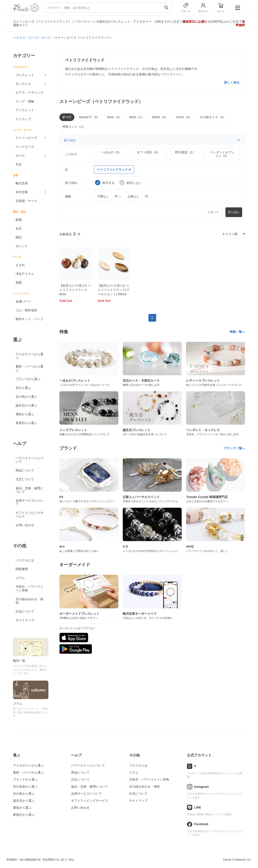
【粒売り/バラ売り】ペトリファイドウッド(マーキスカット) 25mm (114, 290)
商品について (25, 470)
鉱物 (19, 220)
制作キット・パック (29, 319)
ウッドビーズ (25, 147)
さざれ (20, 265)
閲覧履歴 (22, 569)
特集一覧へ (237, 332)
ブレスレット (25, 75)
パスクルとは (25, 560)
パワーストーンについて (29, 460)
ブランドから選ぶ (28, 379)
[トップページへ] (26, 11)
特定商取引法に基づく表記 (59, 860)
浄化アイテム (25, 274)
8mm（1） (137, 117)
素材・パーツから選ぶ (29, 368)
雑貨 (19, 283)
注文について (25, 479)
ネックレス (23, 84)
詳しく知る (232, 82)
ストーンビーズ (26, 138)
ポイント (22, 246)
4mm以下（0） (89, 117)
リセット (213, 212)
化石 (19, 228)
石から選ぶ (23, 388)
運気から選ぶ (25, 414)
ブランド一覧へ (234, 448)
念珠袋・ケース (26, 201)
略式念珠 (22, 183)
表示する (105, 183)
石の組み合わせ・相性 (29, 601)
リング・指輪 (25, 101)
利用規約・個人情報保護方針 (24, 860)
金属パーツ (23, 301)
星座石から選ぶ (26, 423)
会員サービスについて (29, 502)
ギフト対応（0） (148, 152)
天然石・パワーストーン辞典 (29, 588)
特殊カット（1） (74, 127)
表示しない (131, 183)
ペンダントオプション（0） (222, 154)
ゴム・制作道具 (26, 310)
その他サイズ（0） (213, 117)
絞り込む (152, 140)
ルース (20, 156)
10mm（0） (160, 117)
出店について (25, 611)
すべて (67, 117)
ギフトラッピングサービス (29, 515)
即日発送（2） (185, 152)
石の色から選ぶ (26, 397)
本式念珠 (22, 192)
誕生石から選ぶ (26, 405)
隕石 (19, 237)
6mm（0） (115, 117)
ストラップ (23, 119)
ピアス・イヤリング (29, 92)
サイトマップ (25, 620)
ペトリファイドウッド (114, 170)
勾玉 (19, 164)
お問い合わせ (25, 525)
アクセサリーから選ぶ (29, 356)
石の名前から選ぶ (25, 786)
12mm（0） (184, 117)
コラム (20, 578)
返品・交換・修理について (29, 490)
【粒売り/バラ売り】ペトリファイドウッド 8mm (75, 290)
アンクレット (25, 110)
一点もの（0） (112, 152)
